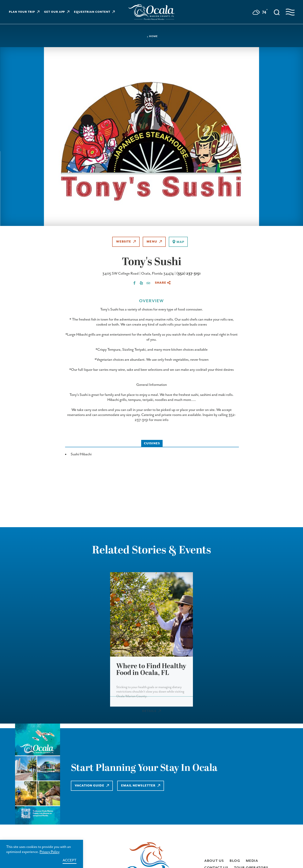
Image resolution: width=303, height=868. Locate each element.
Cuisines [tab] (152, 443)
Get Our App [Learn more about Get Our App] (57, 12)
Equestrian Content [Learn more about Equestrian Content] (94, 12)
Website (126, 242)
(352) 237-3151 (188, 274)
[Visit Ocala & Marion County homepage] (152, 12)
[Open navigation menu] (290, 12)
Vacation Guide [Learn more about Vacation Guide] (92, 786)
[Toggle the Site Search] (277, 12)
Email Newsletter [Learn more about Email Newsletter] (142, 786)
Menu (154, 242)
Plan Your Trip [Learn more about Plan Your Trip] (24, 12)
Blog (235, 861)
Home (152, 36)
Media (252, 861)
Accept (70, 860)
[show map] (178, 242)
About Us (214, 861)
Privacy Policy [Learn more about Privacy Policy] (50, 852)
